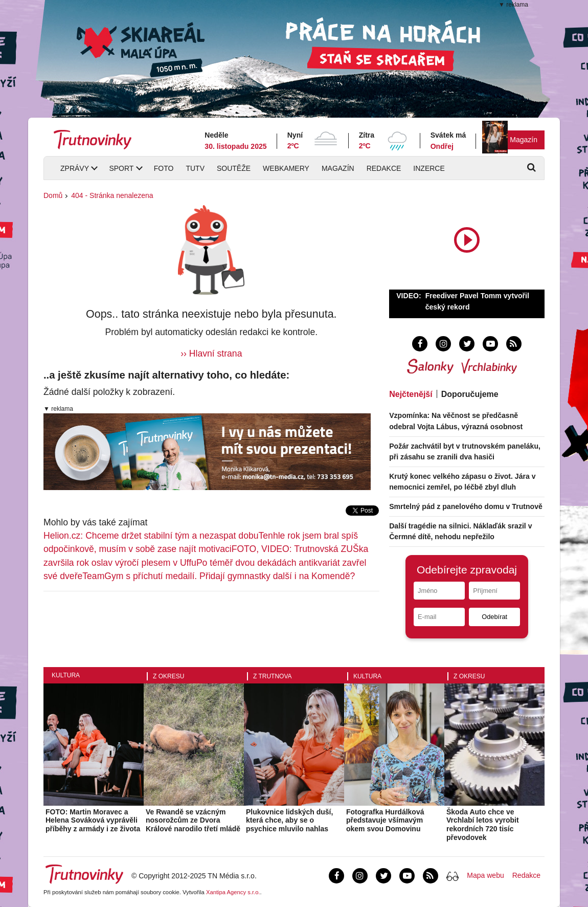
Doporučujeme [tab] (470, 394)
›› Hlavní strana (211, 353)
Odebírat (494, 617)
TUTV (195, 168)
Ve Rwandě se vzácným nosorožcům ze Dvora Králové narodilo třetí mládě (193, 821)
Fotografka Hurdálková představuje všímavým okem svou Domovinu (385, 821)
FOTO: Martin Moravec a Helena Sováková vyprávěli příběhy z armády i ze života (93, 821)
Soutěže (234, 168)
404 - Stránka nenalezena (112, 195)
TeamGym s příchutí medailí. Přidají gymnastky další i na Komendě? (219, 576)
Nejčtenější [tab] (411, 394)
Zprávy (75, 168)
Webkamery (286, 168)
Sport (121, 168)
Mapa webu (485, 875)
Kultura (66, 675)
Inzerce (429, 168)
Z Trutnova (273, 676)
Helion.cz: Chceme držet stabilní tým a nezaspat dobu (151, 536)
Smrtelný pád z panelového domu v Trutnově (466, 506)
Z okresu (168, 676)
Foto (164, 168)
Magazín (524, 140)
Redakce (384, 168)
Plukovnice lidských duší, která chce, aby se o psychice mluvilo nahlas (289, 821)
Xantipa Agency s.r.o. (233, 892)
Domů (53, 195)
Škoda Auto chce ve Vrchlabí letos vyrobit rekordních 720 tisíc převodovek (483, 825)
